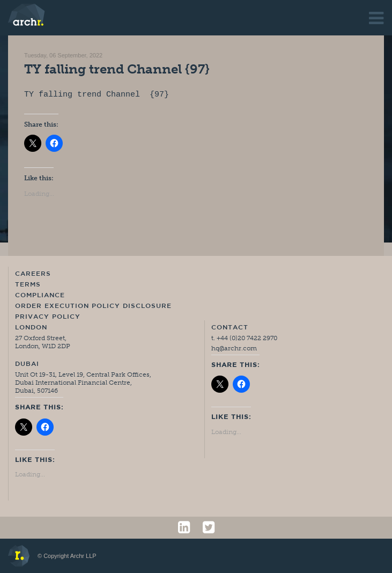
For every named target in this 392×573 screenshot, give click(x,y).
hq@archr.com (234, 348)
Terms (28, 285)
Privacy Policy (48, 317)
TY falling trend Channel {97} (117, 69)
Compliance (40, 296)
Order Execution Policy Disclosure (93, 306)
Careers (33, 274)
